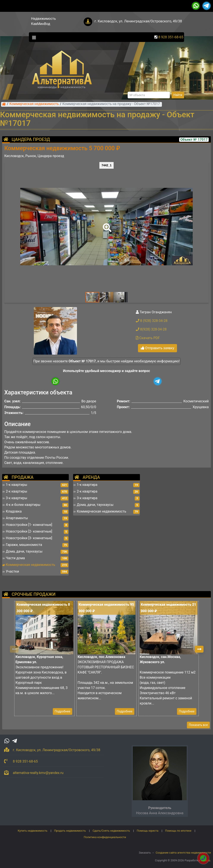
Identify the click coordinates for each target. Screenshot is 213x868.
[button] (106, 225)
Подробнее (63, 711)
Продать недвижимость (70, 831)
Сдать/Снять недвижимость (111, 831)
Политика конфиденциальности (105, 837)
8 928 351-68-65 (171, 37)
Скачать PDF (148, 338)
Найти (178, 95)
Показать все (198, 725)
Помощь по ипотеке (178, 831)
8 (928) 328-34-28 (152, 321)
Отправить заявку (157, 348)
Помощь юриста (147, 831)
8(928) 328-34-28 (151, 329)
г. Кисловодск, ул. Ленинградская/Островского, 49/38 (138, 21)
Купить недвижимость (33, 831)
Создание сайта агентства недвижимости (183, 853)
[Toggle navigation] (33, 37)
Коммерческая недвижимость (34, 104)
